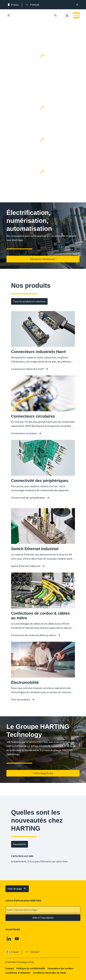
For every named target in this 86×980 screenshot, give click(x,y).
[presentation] (32, 5)
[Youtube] (17, 939)
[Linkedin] (9, 939)
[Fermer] (77, 5)
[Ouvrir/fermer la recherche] (56, 15)
